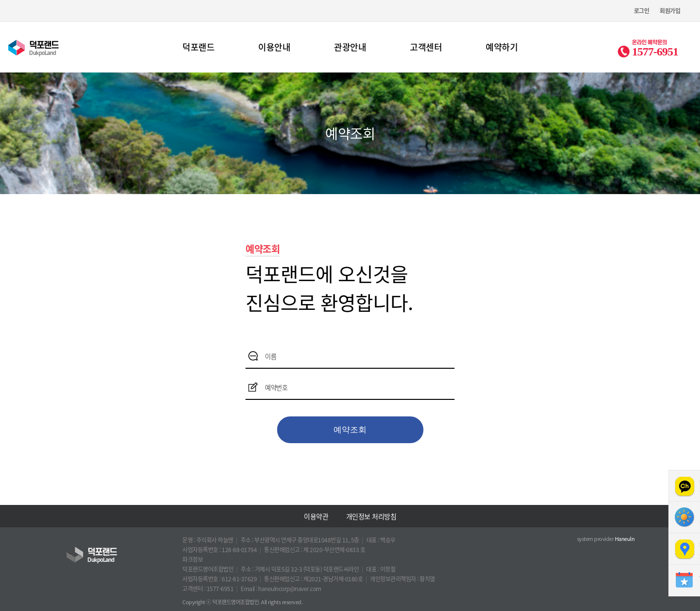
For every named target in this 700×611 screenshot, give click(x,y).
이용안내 (274, 47)
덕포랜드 (198, 47)
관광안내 (350, 47)
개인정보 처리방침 (371, 516)
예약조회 (350, 430)
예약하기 (502, 47)
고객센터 (426, 47)
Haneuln (625, 539)
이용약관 (316, 516)
